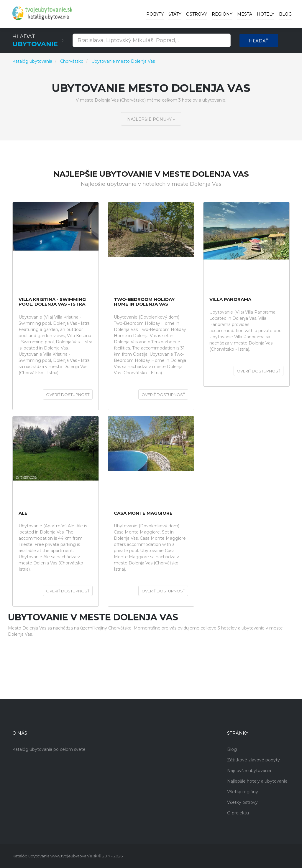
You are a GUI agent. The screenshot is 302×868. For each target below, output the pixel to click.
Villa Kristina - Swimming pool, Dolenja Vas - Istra (52, 302)
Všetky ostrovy (242, 802)
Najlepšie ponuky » (151, 119)
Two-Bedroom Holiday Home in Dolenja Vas (144, 302)
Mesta (245, 14)
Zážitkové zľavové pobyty (253, 760)
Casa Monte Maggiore (143, 513)
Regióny (222, 14)
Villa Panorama (230, 300)
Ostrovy (197, 14)
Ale (23, 513)
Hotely (266, 14)
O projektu (238, 813)
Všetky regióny (243, 792)
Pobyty (155, 14)
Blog (285, 14)
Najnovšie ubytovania (249, 771)
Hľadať (259, 41)
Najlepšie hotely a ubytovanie (257, 781)
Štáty (175, 14)
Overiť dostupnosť (68, 395)
